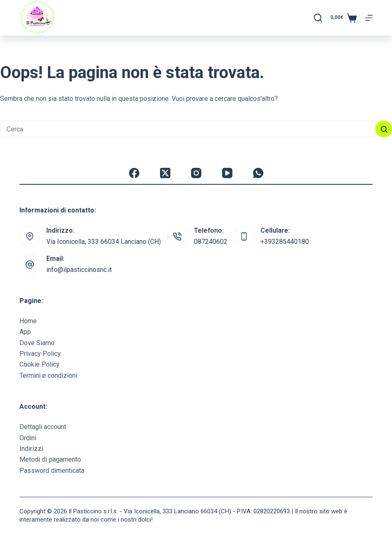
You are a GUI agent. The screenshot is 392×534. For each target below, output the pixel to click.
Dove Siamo (37, 343)
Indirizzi (31, 449)
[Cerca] (318, 18)
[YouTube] (227, 173)
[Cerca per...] (188, 129)
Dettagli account (43, 427)
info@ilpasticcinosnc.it (79, 270)
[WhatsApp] (258, 173)
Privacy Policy (40, 354)
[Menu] (369, 18)
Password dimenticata (52, 471)
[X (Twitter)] (165, 173)
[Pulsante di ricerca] (384, 129)
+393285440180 (285, 242)
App (25, 332)
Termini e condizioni (48, 375)
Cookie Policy (39, 364)
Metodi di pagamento (50, 459)
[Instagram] (196, 173)
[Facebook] (134, 173)
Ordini (28, 438)
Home (28, 321)
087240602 (211, 242)
